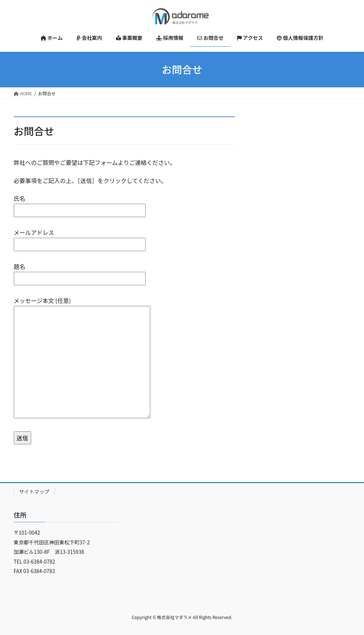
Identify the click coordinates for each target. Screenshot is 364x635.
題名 (80, 272)
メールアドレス (80, 238)
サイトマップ (34, 491)
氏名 (80, 204)
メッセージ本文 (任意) (82, 358)
